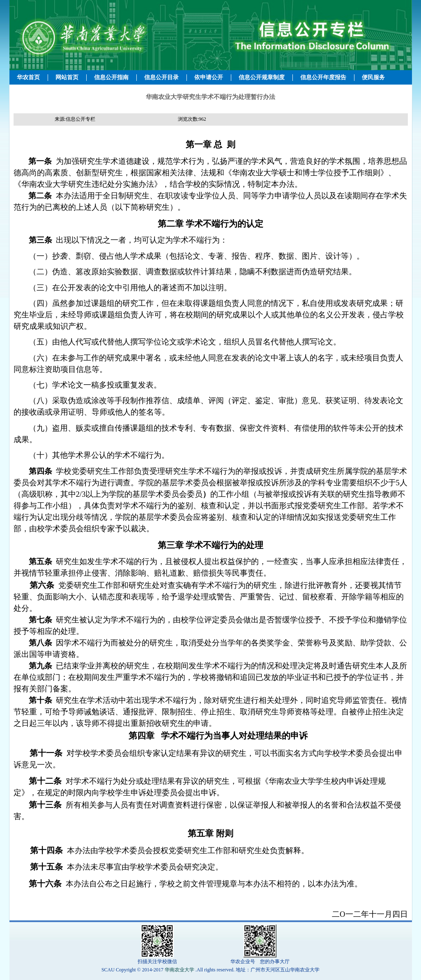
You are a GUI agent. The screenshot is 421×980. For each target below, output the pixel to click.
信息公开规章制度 (262, 77)
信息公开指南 (111, 77)
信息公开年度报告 (323, 77)
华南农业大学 (179, 970)
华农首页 (28, 77)
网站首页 (67, 77)
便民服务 (373, 77)
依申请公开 (209, 77)
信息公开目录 (161, 77)
